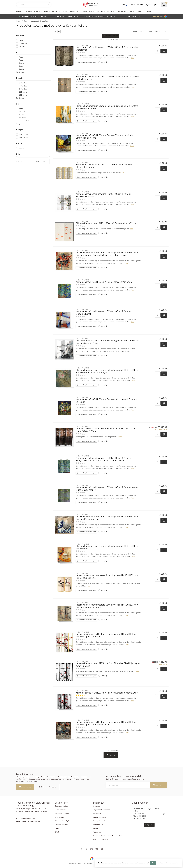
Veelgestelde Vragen (101, 821)
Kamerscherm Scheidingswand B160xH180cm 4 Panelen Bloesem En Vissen (104, 195)
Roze (21, 57)
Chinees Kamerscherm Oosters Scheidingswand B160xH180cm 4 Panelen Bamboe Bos (108, 107)
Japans (22, 115)
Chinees (22, 112)
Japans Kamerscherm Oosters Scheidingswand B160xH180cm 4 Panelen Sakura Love (107, 577)
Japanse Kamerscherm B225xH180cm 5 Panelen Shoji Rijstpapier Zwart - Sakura (108, 665)
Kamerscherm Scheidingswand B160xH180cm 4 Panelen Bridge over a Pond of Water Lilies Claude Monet (104, 459)
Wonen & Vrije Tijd (105, 12)
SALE (149, 12)
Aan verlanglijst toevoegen (86, 62)
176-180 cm (24, 135)
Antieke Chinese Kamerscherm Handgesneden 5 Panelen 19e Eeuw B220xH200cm (106, 430)
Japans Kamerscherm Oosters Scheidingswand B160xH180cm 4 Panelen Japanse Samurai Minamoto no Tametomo (107, 254)
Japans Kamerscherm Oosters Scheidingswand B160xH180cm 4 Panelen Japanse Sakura (107, 635)
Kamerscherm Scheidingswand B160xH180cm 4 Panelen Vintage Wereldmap (108, 48)
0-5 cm (22, 148)
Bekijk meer (20, 72)
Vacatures (97, 832)
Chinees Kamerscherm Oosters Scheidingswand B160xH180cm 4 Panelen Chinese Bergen (108, 342)
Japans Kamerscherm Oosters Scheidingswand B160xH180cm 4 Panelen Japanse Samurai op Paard (107, 723)
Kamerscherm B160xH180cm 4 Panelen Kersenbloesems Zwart (107, 693)
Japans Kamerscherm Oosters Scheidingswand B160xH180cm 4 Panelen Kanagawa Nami (107, 518)
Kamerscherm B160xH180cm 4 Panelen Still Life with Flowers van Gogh (106, 401)
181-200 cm (24, 138)
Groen (21, 69)
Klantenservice (25, 787)
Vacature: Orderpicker (101, 840)
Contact (96, 828)
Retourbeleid (98, 825)
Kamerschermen (51, 12)
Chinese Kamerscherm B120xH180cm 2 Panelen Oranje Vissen (106, 223)
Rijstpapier (23, 43)
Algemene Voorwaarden (102, 810)
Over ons (97, 806)
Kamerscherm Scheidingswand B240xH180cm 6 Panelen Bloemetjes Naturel (104, 166)
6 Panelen (23, 89)
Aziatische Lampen (71, 12)
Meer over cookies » (173, 863)
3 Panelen (23, 83)
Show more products (111, 36)
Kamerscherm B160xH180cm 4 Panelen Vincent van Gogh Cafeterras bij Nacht (104, 137)
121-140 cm (24, 95)
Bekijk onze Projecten (48, 787)
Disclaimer (97, 814)
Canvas (22, 46)
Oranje (22, 63)
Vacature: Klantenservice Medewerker (107, 836)
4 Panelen (23, 86)
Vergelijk (104, 62)
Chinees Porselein (125, 12)
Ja (153, 863)
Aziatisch (22, 118)
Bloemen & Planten (26, 121)
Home (19, 12)
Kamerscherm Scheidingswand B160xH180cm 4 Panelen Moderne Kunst (104, 313)
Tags (26, 21)
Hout (21, 40)
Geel (21, 66)
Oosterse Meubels (32, 12)
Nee (161, 863)
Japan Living (88, 12)
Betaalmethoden (99, 817)
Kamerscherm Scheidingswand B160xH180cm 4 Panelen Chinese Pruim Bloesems (108, 78)
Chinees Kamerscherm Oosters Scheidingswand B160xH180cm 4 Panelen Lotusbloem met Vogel (108, 371)
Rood (21, 60)
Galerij (140, 12)
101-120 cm (24, 92)
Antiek (22, 109)
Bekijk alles (149, 825)
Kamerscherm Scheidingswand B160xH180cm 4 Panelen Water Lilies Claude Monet (107, 489)
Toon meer (111, 755)
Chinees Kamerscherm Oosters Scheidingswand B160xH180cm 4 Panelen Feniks (108, 547)
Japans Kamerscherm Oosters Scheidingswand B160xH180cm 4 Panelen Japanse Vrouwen (107, 606)
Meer (132, 58)
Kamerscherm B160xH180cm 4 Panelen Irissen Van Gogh (104, 282)
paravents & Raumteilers (40, 21)
